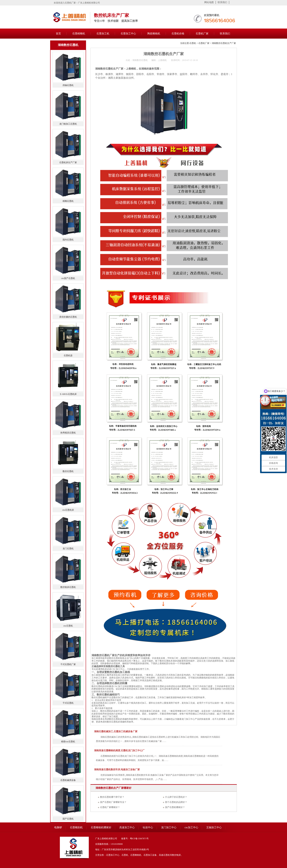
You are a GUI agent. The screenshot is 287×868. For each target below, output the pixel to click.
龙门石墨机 (68, 549)
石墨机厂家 (202, 34)
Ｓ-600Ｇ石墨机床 (68, 394)
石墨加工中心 (128, 34)
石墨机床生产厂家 (68, 162)
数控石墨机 (97, 697)
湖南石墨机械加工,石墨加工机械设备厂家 (116, 731)
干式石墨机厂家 (68, 664)
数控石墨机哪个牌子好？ (112, 797)
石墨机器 (68, 356)
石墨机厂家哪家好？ (110, 807)
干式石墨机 (68, 703)
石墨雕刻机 (76, 827)
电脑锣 (58, 827)
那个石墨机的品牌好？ (176, 802)
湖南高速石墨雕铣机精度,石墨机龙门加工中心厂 (119, 750)
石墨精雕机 (79, 34)
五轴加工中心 (214, 827)
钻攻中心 (148, 827)
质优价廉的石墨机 (68, 317)
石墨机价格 (178, 34)
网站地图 (209, 2)
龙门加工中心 (188, 719)
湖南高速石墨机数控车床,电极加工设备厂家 (117, 769)
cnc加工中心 (191, 827)
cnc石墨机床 (68, 510)
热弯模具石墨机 (68, 433)
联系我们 (222, 2)
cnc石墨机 (68, 626)
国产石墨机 (68, 819)
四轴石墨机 (68, 85)
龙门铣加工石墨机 (68, 124)
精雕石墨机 (68, 201)
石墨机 (193, 43)
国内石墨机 (68, 240)
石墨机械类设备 (68, 780)
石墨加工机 (103, 34)
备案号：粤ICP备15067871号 (135, 839)
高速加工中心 (127, 827)
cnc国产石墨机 (68, 278)
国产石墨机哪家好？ (175, 807)
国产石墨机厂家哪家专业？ (113, 802)
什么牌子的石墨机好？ (176, 797)
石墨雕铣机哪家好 (101, 827)
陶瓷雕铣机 (154, 34)
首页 (58, 34)
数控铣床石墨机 (68, 587)
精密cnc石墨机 (68, 742)
